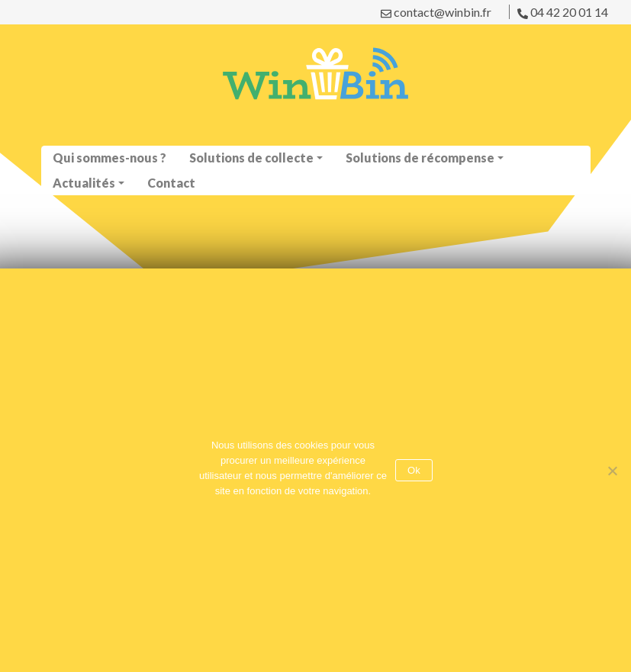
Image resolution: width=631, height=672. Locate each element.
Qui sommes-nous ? (109, 158)
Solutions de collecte (251, 158)
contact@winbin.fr (436, 12)
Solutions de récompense (420, 158)
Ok (414, 470)
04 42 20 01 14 (563, 12)
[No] (612, 471)
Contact (171, 183)
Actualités (84, 183)
